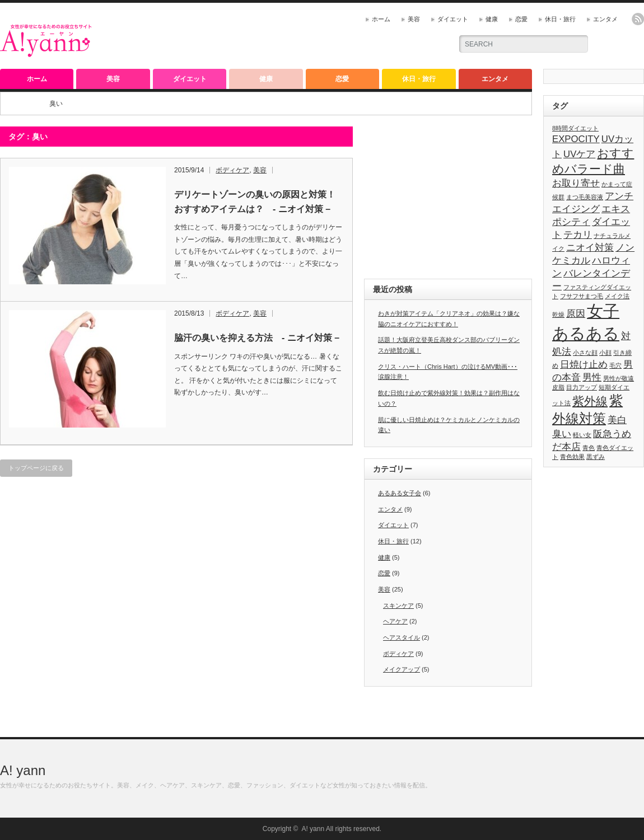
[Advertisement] (311, 36)
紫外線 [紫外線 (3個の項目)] (590, 401)
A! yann (23, 770)
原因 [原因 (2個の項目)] (576, 314)
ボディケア (232, 170)
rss (638, 19)
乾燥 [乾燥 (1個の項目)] (558, 315)
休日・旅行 (560, 19)
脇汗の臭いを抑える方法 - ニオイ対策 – (257, 338)
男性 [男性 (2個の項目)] (592, 377)
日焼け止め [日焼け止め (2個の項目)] (584, 365)
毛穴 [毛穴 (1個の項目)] (615, 365)
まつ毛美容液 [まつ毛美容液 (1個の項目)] (585, 197)
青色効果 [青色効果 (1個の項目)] (572, 457)
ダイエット (453, 19)
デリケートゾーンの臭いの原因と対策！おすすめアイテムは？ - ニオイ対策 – (255, 202)
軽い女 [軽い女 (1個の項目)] (582, 435)
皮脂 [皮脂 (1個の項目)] (558, 387)
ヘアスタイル (402, 637)
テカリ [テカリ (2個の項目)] (578, 235)
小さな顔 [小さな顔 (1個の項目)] (585, 353)
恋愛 (521, 19)
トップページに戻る (36, 468)
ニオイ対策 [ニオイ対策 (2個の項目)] (590, 248)
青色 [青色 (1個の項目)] (589, 448)
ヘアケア (395, 621)
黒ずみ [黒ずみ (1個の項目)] (596, 457)
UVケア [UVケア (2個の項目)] (579, 154)
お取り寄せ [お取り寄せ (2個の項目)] (576, 183)
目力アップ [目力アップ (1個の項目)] (582, 387)
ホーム (381, 19)
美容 (414, 19)
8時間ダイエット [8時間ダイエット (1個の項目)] (575, 128)
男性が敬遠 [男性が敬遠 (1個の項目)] (619, 378)
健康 (492, 19)
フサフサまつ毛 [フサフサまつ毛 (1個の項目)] (582, 296)
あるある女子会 (400, 493)
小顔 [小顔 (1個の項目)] (605, 353)
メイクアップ (402, 669)
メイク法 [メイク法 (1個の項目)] (617, 296)
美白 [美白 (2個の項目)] (617, 420)
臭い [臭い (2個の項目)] (562, 434)
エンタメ (605, 19)
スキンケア (398, 606)
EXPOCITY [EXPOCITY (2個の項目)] (576, 139)
